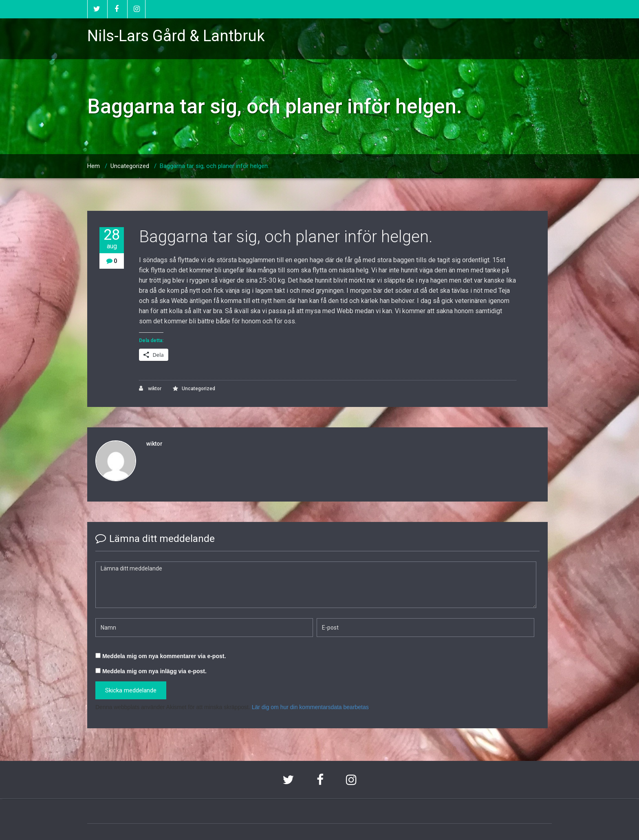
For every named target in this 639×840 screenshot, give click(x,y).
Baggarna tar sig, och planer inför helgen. (214, 166)
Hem (94, 166)
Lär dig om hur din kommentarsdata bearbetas (310, 707)
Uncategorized (130, 166)
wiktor (150, 388)
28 (112, 239)
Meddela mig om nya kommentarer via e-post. (164, 656)
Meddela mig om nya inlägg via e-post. (154, 671)
